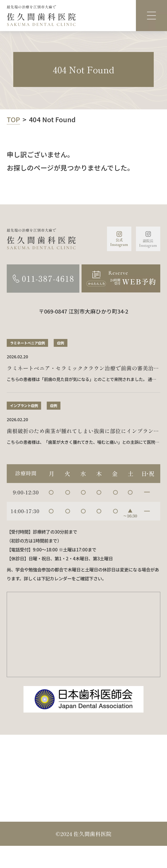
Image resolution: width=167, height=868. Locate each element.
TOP (13, 119)
